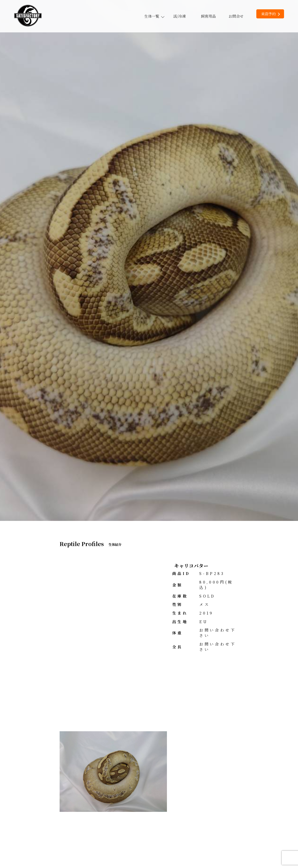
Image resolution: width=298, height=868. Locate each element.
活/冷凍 (179, 16)
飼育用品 (208, 16)
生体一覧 (154, 16)
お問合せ (236, 16)
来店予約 (270, 14)
